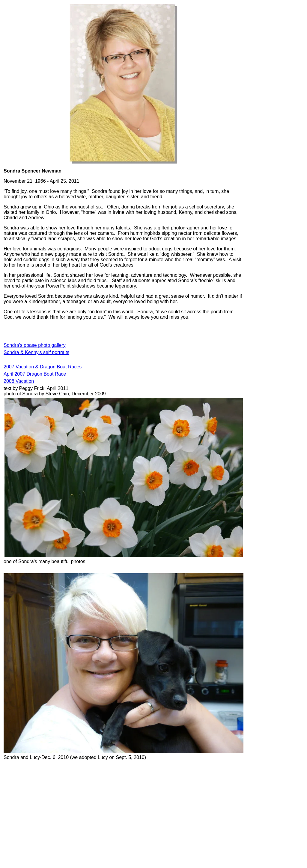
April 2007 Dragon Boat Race (35, 374)
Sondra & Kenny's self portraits (36, 352)
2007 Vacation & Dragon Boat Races (43, 367)
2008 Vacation (19, 381)
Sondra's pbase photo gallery (35, 345)
